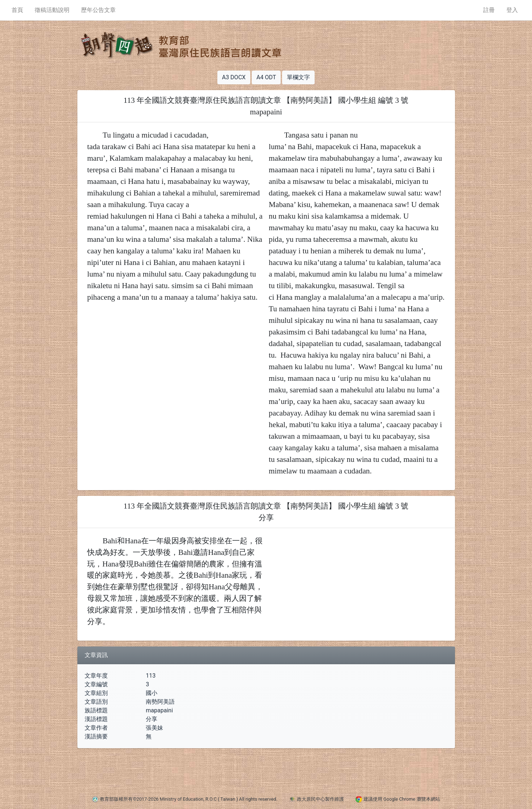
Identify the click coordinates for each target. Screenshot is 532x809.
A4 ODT (266, 77)
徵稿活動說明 (52, 10)
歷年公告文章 (98, 10)
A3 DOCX (234, 77)
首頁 (17, 10)
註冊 (489, 10)
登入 (512, 10)
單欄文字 (298, 77)
